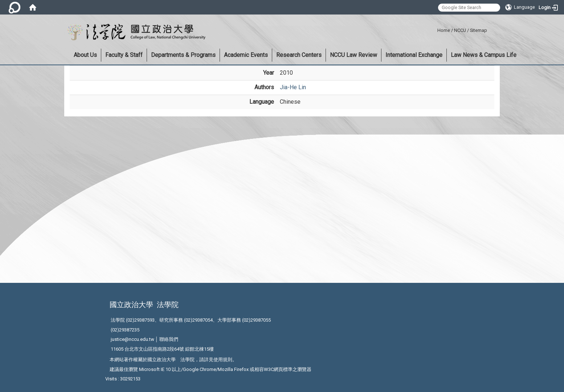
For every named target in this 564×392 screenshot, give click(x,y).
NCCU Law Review (353, 55)
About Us (85, 55)
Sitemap (479, 30)
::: (435, 29)
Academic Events (246, 55)
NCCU (460, 30)
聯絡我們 (169, 339)
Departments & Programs (183, 55)
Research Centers (299, 55)
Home (444, 30)
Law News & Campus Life (484, 55)
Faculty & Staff (124, 55)
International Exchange (414, 55)
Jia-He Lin (293, 87)
